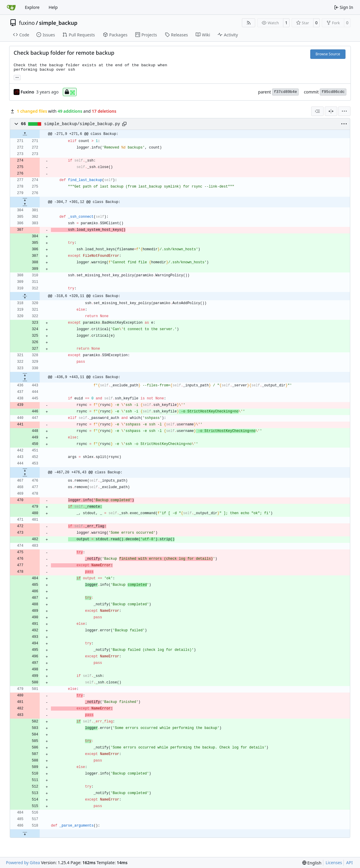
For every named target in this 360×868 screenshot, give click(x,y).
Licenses (334, 863)
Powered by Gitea (23, 863)
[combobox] (317, 111)
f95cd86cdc (333, 92)
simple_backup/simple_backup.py (82, 124)
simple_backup (58, 23)
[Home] (11, 7)
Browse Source (328, 54)
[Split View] (331, 111)
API (349, 863)
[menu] (344, 111)
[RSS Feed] (249, 23)
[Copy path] (124, 124)
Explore (32, 7)
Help (53, 7)
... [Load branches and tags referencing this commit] (17, 77)
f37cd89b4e (285, 92)
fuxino (27, 23)
